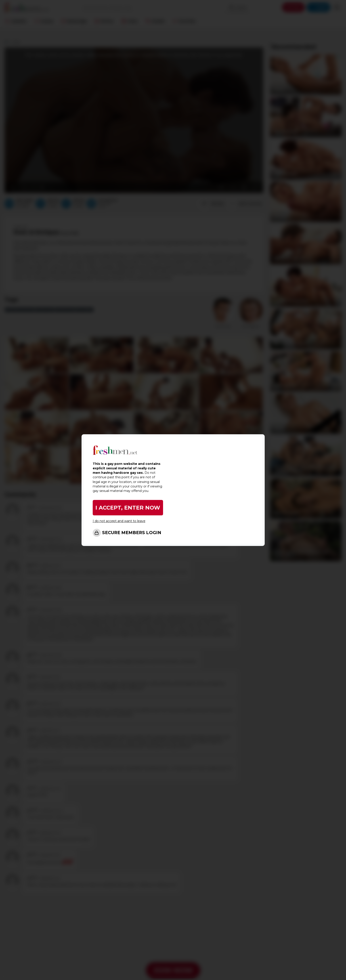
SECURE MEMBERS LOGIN (132, 533)
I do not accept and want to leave (119, 521)
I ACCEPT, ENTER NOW (128, 508)
